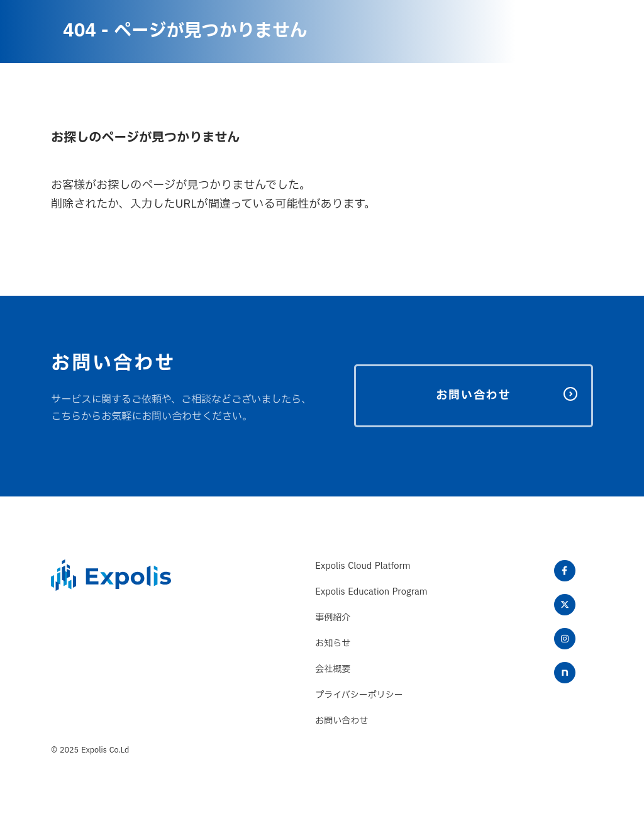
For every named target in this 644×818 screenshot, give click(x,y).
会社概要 (333, 669)
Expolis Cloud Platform (363, 566)
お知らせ (333, 643)
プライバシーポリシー (359, 695)
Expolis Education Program (371, 592)
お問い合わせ (341, 721)
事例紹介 (333, 618)
